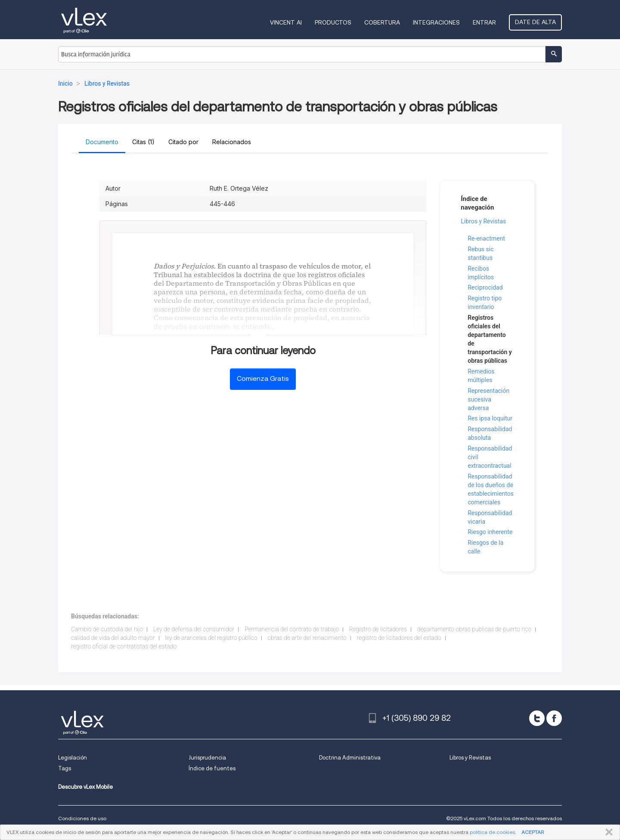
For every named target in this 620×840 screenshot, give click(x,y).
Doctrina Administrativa (350, 758)
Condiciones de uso (82, 818)
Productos (333, 22)
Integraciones (436, 22)
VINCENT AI (286, 22)
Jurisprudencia (207, 758)
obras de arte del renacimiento (307, 638)
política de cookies (492, 832)
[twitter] (537, 718)
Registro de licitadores (378, 629)
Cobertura (382, 22)
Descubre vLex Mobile (85, 787)
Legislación (73, 758)
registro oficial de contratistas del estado (124, 646)
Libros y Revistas (483, 221)
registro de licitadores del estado (399, 638)
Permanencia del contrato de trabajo (292, 629)
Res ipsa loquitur (490, 418)
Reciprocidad (485, 287)
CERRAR (607, 832)
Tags (65, 768)
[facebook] (554, 718)
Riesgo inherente (490, 532)
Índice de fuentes (212, 768)
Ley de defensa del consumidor (194, 629)
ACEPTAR (533, 832)
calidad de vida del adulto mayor (113, 638)
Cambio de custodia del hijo (107, 629)
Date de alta (535, 22)
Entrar (484, 22)
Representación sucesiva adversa (488, 399)
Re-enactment (486, 238)
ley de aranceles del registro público (211, 638)
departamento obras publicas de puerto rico (474, 629)
